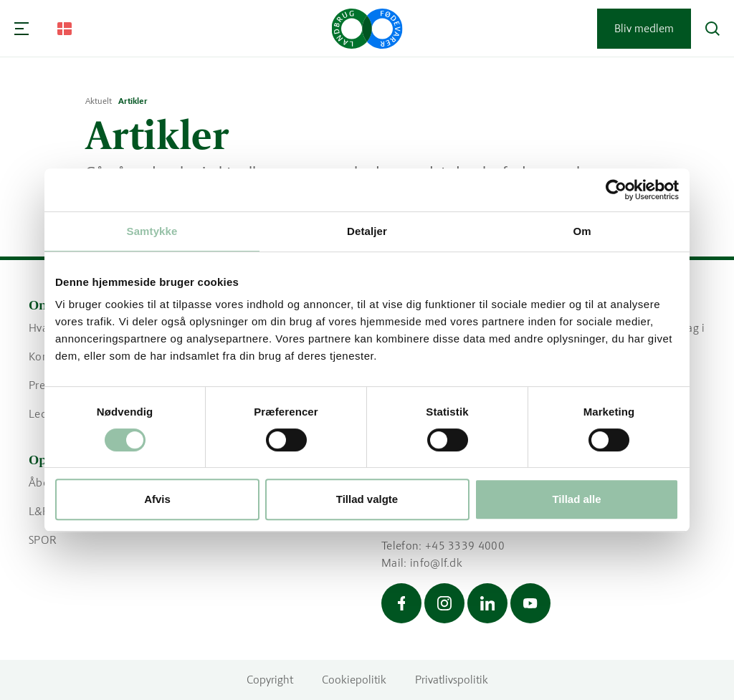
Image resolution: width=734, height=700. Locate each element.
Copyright (270, 680)
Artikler (133, 101)
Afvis (157, 499)
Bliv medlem (644, 28)
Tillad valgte (367, 499)
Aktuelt (99, 101)
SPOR (43, 540)
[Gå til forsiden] (367, 29)
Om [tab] (582, 231)
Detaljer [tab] (367, 231)
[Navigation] (22, 29)
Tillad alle (576, 499)
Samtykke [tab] (152, 231)
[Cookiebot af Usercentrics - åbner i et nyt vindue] (616, 190)
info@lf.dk (436, 563)
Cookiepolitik (354, 680)
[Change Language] (65, 29)
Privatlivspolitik (452, 680)
